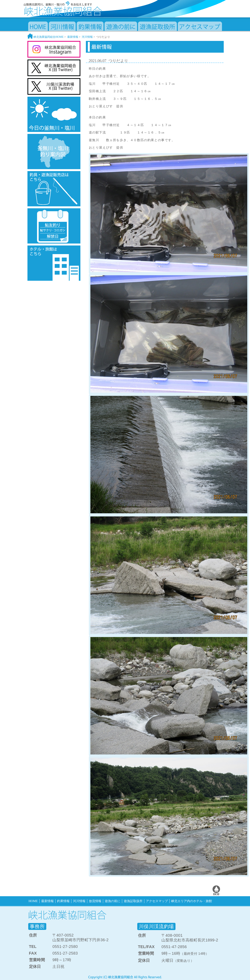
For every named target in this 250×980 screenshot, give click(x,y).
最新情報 (73, 37)
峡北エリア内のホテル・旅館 (192, 901)
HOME (33, 901)
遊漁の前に (113, 901)
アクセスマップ (157, 901)
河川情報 (87, 37)
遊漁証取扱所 (133, 901)
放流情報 (95, 901)
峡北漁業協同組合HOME (45, 37)
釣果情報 (63, 901)
